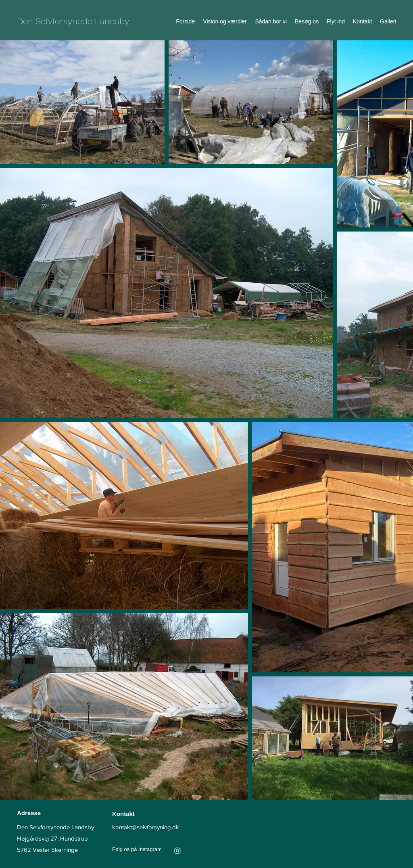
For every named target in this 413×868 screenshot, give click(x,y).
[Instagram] (177, 851)
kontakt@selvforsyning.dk (146, 827)
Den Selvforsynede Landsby (73, 21)
